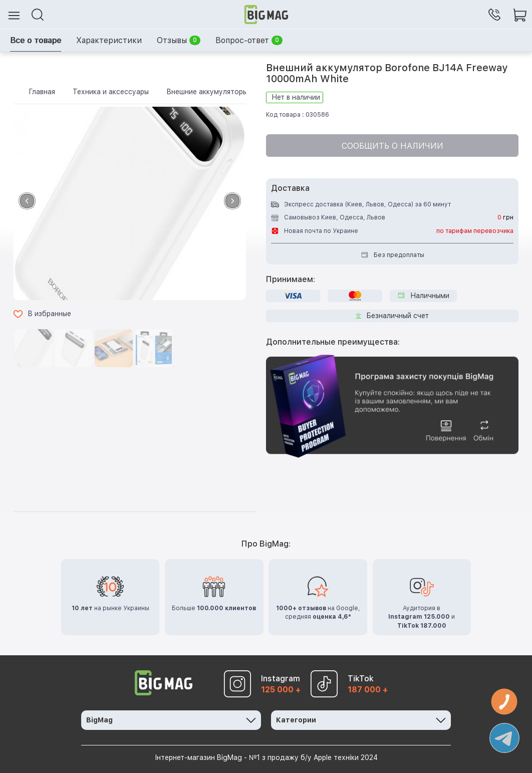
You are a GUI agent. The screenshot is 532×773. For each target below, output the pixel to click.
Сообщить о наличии (392, 146)
